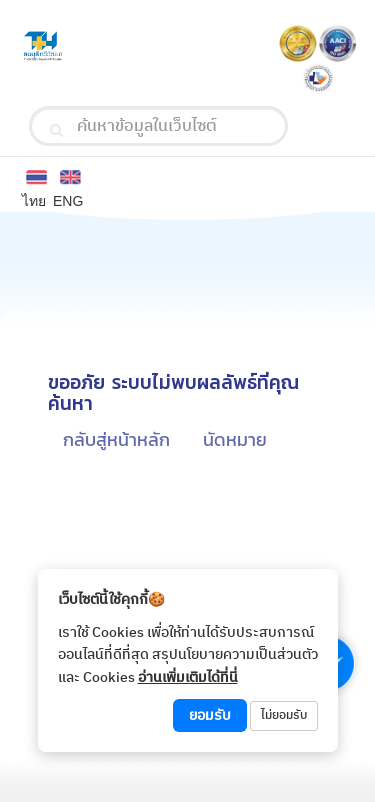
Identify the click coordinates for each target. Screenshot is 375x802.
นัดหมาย (235, 439)
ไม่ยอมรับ (284, 715)
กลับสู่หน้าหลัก (116, 439)
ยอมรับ (210, 715)
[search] (56, 130)
